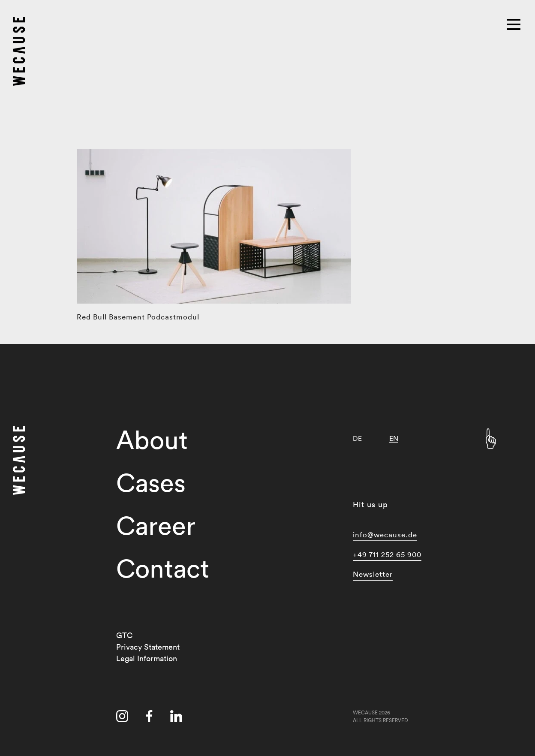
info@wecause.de (385, 535)
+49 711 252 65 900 (387, 554)
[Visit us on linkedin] (176, 716)
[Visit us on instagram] (122, 716)
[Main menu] (514, 24)
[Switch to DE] (357, 438)
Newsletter (373, 574)
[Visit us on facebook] (149, 716)
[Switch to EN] (394, 438)
